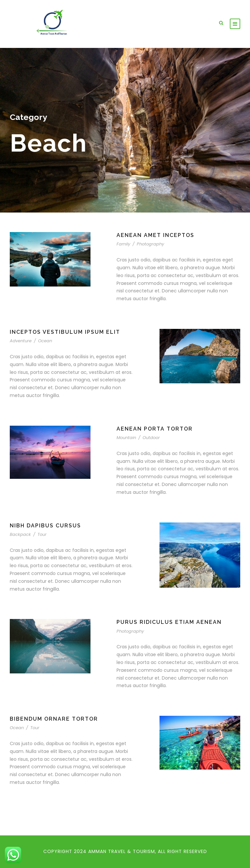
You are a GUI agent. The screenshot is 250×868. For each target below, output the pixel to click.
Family (123, 244)
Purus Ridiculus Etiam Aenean (169, 622)
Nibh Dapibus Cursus (45, 526)
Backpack (20, 534)
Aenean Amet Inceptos (155, 235)
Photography (150, 244)
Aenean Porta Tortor (155, 429)
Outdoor (151, 438)
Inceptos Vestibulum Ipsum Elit (65, 332)
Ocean (45, 341)
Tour (42, 534)
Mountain (126, 438)
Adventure (21, 341)
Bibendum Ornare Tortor (54, 719)
